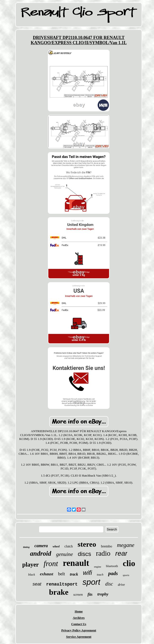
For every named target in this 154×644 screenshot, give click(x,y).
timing (26, 547)
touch (100, 575)
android (41, 553)
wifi (87, 573)
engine (98, 567)
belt (62, 574)
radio (103, 553)
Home (79, 611)
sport (91, 582)
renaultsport (62, 584)
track (74, 574)
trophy (103, 594)
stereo (87, 544)
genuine (65, 554)
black (32, 574)
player (31, 565)
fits (90, 594)
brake (59, 592)
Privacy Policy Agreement (79, 630)
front (51, 564)
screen (78, 594)
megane (126, 545)
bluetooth (112, 566)
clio (129, 563)
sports (126, 575)
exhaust (47, 574)
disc (109, 584)
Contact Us (79, 624)
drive (121, 585)
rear (121, 553)
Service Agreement (79, 637)
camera (41, 546)
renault (76, 563)
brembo (107, 546)
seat (37, 584)
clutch (68, 546)
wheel (56, 546)
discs (84, 554)
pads (113, 573)
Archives (79, 618)
